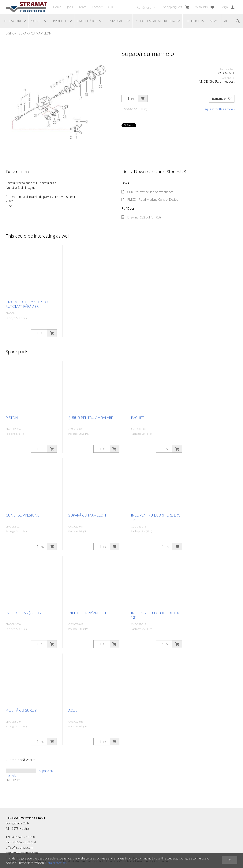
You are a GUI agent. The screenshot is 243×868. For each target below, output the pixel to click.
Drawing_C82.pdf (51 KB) (141, 217)
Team (82, 7)
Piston (12, 418)
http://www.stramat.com (22, 853)
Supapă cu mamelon (35, 33)
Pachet (138, 418)
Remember (222, 99)
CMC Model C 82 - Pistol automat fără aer (28, 304)
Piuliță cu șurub (21, 710)
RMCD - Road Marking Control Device (150, 200)
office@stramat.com (19, 848)
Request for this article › (219, 109)
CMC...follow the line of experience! (148, 192)
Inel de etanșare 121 (25, 613)
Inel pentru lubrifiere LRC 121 (156, 517)
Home (57, 7)
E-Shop (11, 33)
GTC (111, 7)
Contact (97, 7)
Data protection (56, 863)
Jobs (70, 7)
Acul (73, 710)
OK (230, 860)
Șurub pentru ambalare (91, 418)
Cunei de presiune (22, 515)
